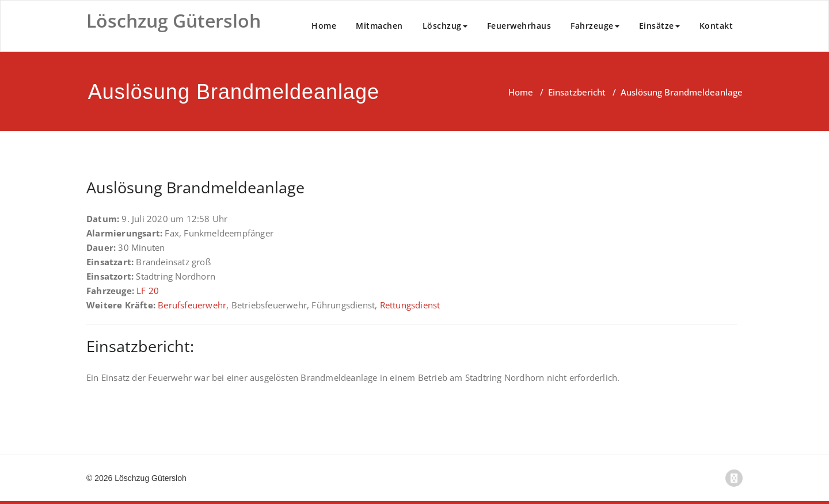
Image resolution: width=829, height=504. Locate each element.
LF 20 (148, 291)
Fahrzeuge (595, 26)
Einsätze (659, 26)
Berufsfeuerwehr (192, 305)
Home (324, 26)
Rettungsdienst (410, 305)
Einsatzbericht (577, 92)
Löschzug (445, 26)
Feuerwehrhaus (519, 26)
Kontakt (716, 26)
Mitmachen (379, 26)
